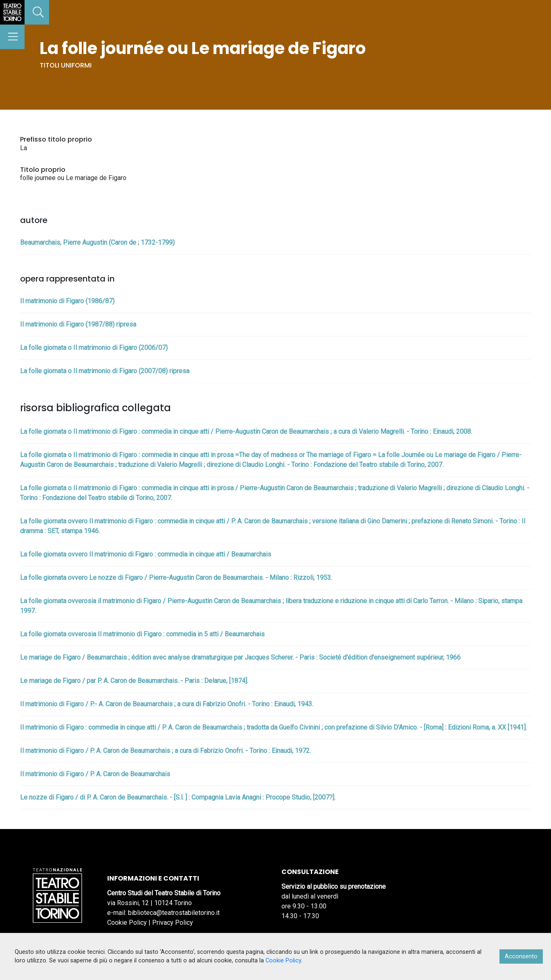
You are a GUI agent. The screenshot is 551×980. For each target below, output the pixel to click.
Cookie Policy (127, 923)
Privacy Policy (173, 923)
